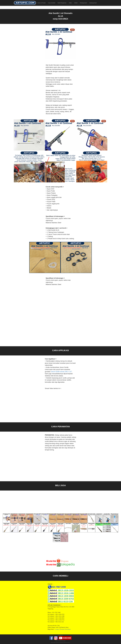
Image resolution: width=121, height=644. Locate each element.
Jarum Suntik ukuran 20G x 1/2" (61, 372)
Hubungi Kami (93, 3)
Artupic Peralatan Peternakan (63, 629)
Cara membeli (52, 3)
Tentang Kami (83, 3)
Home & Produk (42, 3)
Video (70, 3)
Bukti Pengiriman (62, 3)
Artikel (76, 3)
